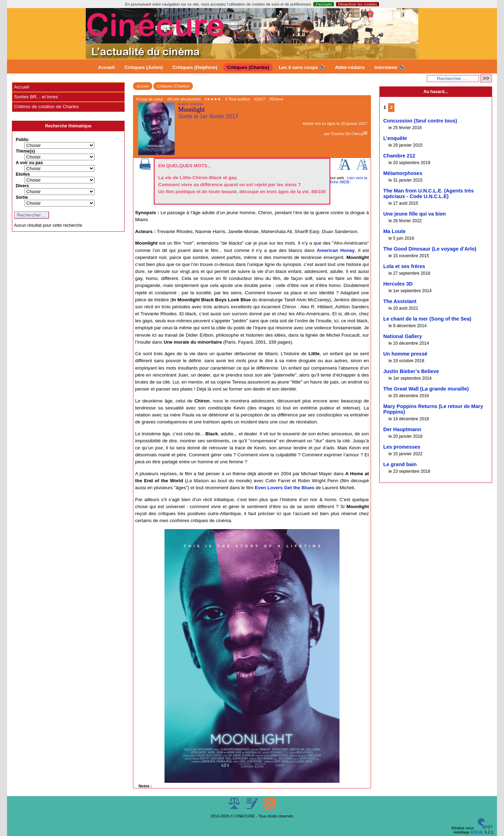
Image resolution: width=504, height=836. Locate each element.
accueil (143, 86)
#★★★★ (213, 99)
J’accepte (324, 4)
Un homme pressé (405, 354)
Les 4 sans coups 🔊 (302, 67)
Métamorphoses (403, 173)
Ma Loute (394, 231)
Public (22, 140)
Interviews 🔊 (390, 67)
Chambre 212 (399, 156)
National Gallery (403, 336)
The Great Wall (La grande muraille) (426, 389)
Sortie (22, 197)
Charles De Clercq (347, 134)
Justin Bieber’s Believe (411, 371)
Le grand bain (400, 464)
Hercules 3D (398, 284)
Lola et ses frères (404, 266)
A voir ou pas (29, 163)
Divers (22, 186)
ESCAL (477, 832)
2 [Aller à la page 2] (391, 107)
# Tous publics (237, 99)
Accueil (106, 67)
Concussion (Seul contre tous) (420, 121)
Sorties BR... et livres (36, 97)
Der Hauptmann (402, 429)
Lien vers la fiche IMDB (349, 180)
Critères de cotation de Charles (46, 107)
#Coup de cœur (149, 99)
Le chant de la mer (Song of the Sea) (427, 319)
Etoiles (23, 174)
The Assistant (400, 301)
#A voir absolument (184, 99)
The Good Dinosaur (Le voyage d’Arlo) (430, 249)
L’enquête (395, 138)
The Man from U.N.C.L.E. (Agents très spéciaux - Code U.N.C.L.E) (429, 194)
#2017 (260, 99)
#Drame (276, 99)
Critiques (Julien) (144, 67)
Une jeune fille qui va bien (415, 214)
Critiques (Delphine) (195, 67)
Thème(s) (25, 151)
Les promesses (402, 447)
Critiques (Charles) (248, 67)
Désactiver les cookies (358, 4)
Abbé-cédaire (350, 67)
